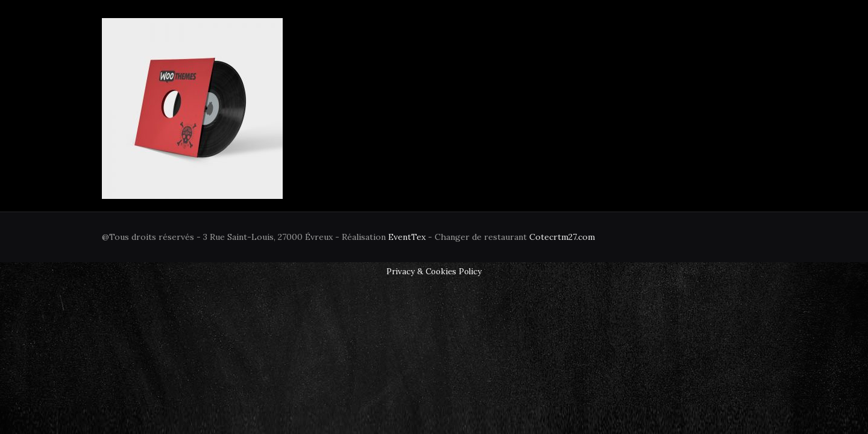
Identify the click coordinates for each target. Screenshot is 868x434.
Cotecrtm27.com (562, 237)
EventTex (407, 237)
